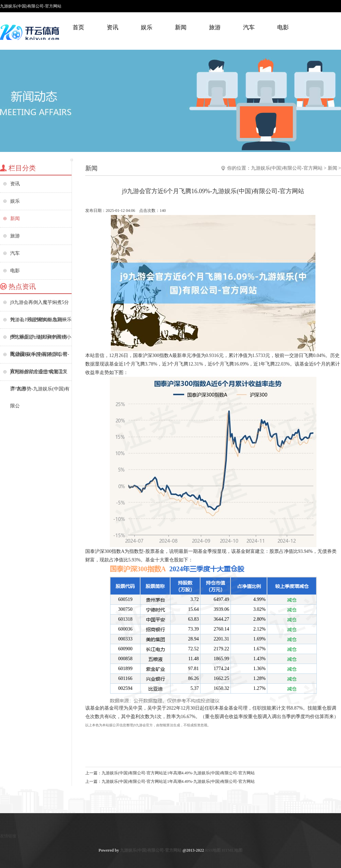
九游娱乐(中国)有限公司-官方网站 (287, 168)
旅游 (215, 27)
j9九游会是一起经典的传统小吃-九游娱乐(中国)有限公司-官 (41, 340)
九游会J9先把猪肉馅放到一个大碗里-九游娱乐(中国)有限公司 (39, 323)
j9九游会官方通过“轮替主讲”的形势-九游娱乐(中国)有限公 (40, 375)
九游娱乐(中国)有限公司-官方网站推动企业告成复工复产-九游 (39, 358)
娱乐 (147, 27)
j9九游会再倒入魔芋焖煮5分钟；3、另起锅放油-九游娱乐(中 (41, 305)
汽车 (249, 27)
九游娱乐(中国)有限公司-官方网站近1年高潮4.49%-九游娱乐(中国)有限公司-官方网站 (178, 773)
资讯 (113, 27)
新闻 (181, 27)
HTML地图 (232, 850)
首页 (78, 27)
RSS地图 (213, 850)
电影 (283, 27)
